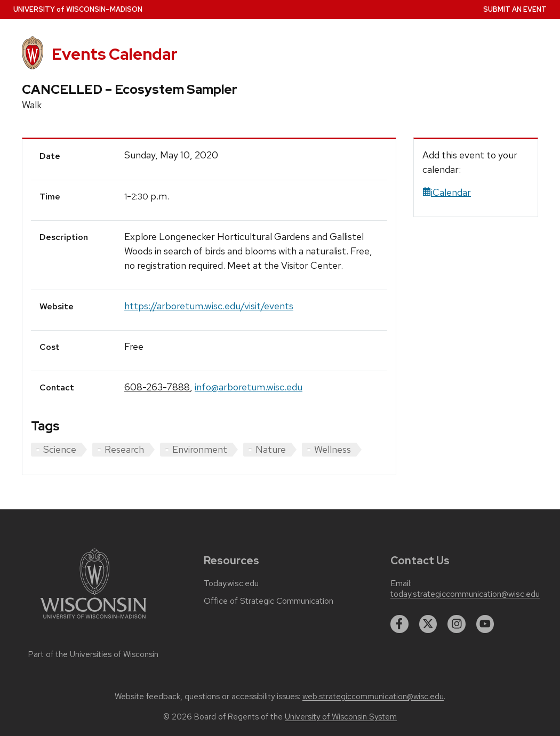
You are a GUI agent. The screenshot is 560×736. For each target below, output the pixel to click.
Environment (200, 449)
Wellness (333, 449)
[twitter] (428, 624)
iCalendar (447, 192)
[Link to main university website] (93, 621)
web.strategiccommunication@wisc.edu (373, 697)
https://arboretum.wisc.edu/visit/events (209, 306)
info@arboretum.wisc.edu (249, 387)
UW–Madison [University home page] (78, 9)
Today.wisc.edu (231, 583)
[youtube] (485, 624)
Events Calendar (115, 54)
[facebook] (399, 624)
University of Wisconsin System (341, 717)
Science (60, 449)
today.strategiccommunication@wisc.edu (465, 594)
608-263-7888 (157, 387)
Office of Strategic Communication (269, 601)
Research (124, 449)
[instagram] (457, 624)
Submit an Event (515, 9)
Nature (271, 449)
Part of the (93, 654)
